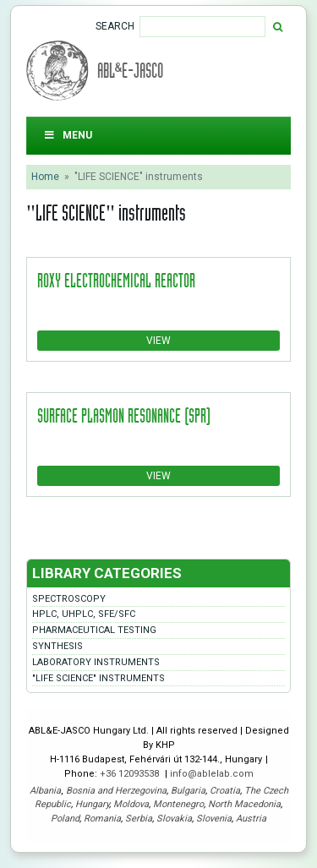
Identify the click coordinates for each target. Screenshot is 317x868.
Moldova (131, 804)
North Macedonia (244, 804)
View (158, 341)
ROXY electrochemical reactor (116, 280)
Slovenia (214, 819)
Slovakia (174, 819)
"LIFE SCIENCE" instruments (98, 678)
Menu (68, 135)
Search (115, 26)
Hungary (92, 804)
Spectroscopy (69, 599)
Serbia (139, 819)
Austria (251, 819)
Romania (102, 819)
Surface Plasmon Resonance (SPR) (124, 415)
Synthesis (57, 646)
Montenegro (178, 804)
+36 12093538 (131, 774)
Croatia (225, 791)
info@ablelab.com (212, 774)
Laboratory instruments (96, 662)
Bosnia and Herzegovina (116, 791)
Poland (65, 819)
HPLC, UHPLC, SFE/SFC (84, 614)
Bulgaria (188, 791)
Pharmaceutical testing (94, 630)
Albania (45, 791)
